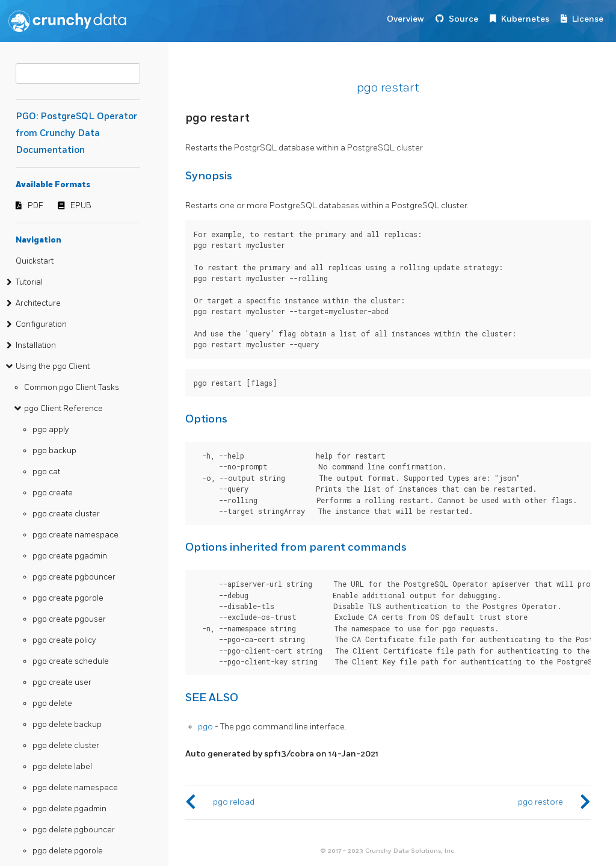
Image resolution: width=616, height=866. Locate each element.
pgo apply (51, 430)
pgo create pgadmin (70, 556)
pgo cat (46, 472)
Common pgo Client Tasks (72, 388)
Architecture (38, 303)
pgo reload (234, 802)
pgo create (53, 493)
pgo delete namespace (75, 788)
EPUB (81, 206)
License (588, 19)
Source (464, 19)
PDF (35, 206)
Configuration (41, 324)
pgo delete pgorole (68, 851)
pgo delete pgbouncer (74, 830)
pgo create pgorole (68, 598)
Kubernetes (525, 19)
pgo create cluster (66, 514)
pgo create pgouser (69, 619)
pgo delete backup (67, 725)
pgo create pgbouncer (74, 577)
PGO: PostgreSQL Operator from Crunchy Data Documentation (76, 133)
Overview (405, 19)
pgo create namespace (75, 535)
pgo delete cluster (66, 746)
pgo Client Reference (63, 409)
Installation (36, 345)
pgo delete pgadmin (69, 809)
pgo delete (52, 704)
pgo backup (54, 451)
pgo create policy (64, 640)
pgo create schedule (71, 661)
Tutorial (29, 282)
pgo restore (541, 802)
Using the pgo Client (53, 367)
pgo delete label (62, 767)
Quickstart (35, 261)
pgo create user (62, 682)
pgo (205, 727)
